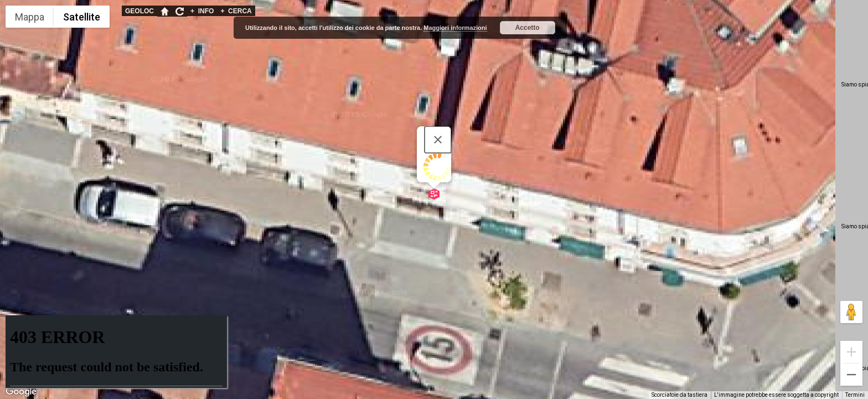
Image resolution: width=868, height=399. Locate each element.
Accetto (528, 28)
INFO (202, 11)
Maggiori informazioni (455, 28)
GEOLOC (139, 11)
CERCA (236, 11)
